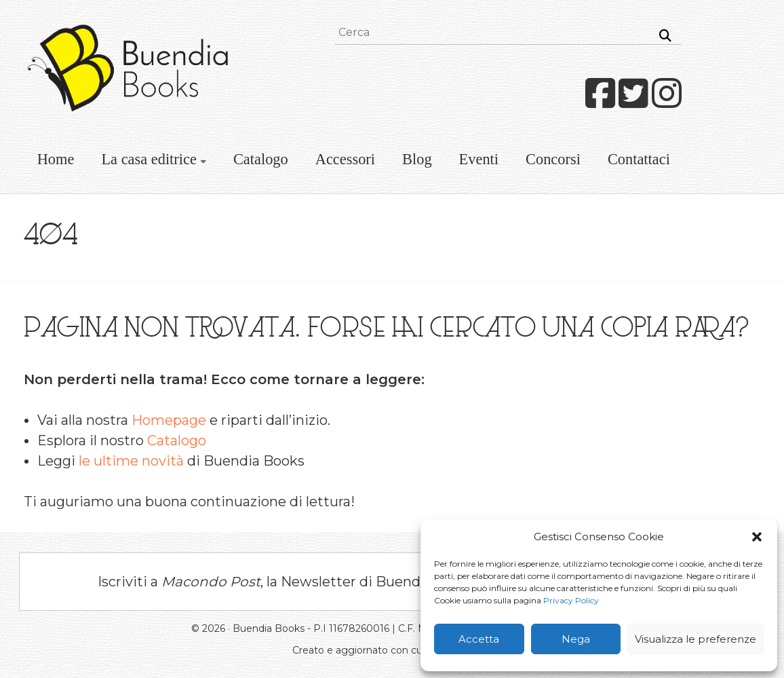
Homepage (169, 420)
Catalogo (261, 159)
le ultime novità (131, 461)
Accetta (479, 639)
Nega (576, 639)
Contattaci (639, 159)
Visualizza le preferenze (695, 639)
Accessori (345, 159)
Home (56, 159)
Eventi (479, 159)
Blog (417, 159)
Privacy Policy (571, 600)
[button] (757, 537)
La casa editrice (149, 159)
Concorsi (553, 159)
